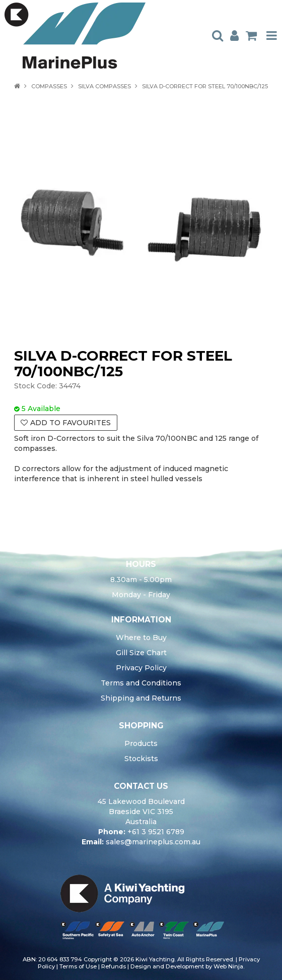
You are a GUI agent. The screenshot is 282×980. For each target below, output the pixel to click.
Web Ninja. (229, 966)
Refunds (114, 966)
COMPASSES (49, 86)
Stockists (141, 759)
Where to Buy (141, 638)
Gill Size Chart (141, 653)
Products (141, 743)
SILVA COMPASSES (104, 86)
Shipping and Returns (141, 698)
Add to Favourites (70, 423)
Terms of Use (78, 966)
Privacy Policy (141, 668)
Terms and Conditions (141, 683)
